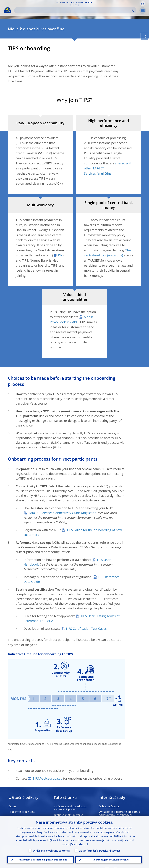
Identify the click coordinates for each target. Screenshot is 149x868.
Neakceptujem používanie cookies (111, 859)
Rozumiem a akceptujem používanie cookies (43, 859)
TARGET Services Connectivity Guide (54, 513)
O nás (12, 806)
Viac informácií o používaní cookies (100, 850)
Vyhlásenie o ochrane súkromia (51, 850)
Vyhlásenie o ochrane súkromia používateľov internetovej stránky (119, 815)
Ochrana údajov (109, 806)
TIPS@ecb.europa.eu (47, 778)
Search (132, 10)
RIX (60, 255)
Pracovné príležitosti (22, 812)
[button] (143, 4)
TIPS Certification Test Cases (86, 629)
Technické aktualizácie (68, 815)
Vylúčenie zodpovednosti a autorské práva (70, 808)
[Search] (73, 10)
